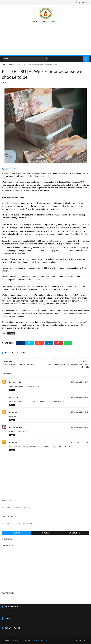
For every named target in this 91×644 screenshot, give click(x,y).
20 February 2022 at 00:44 (79, 382)
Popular (45, 533)
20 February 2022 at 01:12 (79, 397)
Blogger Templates (41, 641)
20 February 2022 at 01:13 (79, 412)
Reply (12, 390)
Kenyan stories (16, 428)
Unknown (13, 413)
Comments (75, 533)
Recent (16, 533)
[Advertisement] (45, 570)
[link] (12, 169)
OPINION (12, 65)
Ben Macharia (15, 382)
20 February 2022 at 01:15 (79, 427)
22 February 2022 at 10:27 (79, 443)
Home (4, 65)
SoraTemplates (16, 641)
